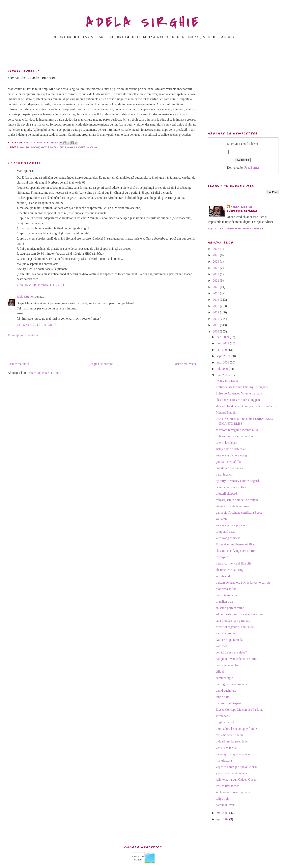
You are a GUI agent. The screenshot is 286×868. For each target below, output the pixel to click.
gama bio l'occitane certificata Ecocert (240, 513)
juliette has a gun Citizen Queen (236, 780)
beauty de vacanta (227, 381)
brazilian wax (225, 602)
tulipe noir (222, 799)
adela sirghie (25, 296)
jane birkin (223, 697)
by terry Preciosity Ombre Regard (237, 481)
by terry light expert (229, 703)
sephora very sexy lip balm (233, 792)
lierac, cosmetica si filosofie (234, 563)
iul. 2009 (223, 369)
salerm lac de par (227, 443)
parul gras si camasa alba (232, 684)
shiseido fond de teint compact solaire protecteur (247, 406)
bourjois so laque (227, 595)
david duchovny (226, 691)
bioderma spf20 (226, 589)
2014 (216, 300)
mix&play (222, 557)
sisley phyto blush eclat (231, 449)
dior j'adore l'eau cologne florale (236, 729)
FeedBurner (252, 168)
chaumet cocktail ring (230, 570)
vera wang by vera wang (231, 455)
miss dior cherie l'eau (229, 735)
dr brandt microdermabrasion (234, 436)
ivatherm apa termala (229, 640)
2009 (216, 331)
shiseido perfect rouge (230, 608)
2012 (216, 312)
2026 (216, 249)
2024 (216, 261)
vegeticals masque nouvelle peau (237, 767)
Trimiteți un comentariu (23, 335)
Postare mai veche (185, 364)
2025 (216, 255)
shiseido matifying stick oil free (236, 551)
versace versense (227, 748)
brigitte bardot (225, 722)
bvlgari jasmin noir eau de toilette (237, 500)
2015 (216, 293)
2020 (216, 287)
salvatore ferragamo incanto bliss (237, 430)
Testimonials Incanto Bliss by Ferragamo (242, 387)
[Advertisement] (143, 55)
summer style (224, 678)
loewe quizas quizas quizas (233, 754)
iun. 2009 (223, 375)
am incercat (30, 147)
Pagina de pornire (102, 364)
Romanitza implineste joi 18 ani (236, 544)
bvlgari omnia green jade (232, 741)
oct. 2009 (223, 350)
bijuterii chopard (226, 493)
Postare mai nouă (18, 364)
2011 (216, 319)
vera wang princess (228, 538)
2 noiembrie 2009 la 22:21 (41, 285)
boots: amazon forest (229, 665)
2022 (216, 274)
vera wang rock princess (231, 525)
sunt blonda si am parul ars (233, 621)
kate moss (222, 646)
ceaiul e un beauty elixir (231, 487)
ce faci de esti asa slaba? (231, 652)
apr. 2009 (223, 819)
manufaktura (224, 760)
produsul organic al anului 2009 (236, 627)
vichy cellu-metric (228, 633)
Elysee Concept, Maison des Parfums (240, 710)
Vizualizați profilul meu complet (236, 229)
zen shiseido (224, 576)
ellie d (220, 671)
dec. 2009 (223, 337)
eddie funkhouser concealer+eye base (240, 614)
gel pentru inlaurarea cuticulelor (70, 147)
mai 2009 (223, 813)
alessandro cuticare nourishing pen (238, 400)
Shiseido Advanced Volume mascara (239, 393)
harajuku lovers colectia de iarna (237, 659)
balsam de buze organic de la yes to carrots (243, 582)
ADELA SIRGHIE (143, 23)
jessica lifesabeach (228, 786)
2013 (216, 306)
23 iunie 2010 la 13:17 (36, 325)
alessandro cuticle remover (233, 506)
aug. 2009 (223, 362)
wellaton (221, 519)
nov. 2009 (223, 343)
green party (223, 716)
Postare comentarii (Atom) (44, 373)
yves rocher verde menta (231, 773)
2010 (216, 325)
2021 (216, 281)
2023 (216, 268)
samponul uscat (226, 532)
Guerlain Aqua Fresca (230, 468)
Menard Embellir (227, 412)
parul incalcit (224, 474)
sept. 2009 (224, 356)
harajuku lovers (226, 805)
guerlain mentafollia (229, 462)
